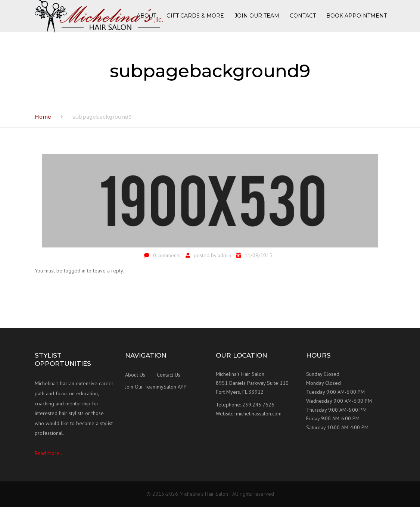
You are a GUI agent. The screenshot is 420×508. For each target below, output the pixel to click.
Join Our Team (141, 388)
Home (43, 118)
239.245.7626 (258, 406)
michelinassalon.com (259, 415)
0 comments (167, 256)
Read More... (49, 454)
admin (224, 256)
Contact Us (169, 376)
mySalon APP (172, 388)
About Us (135, 376)
